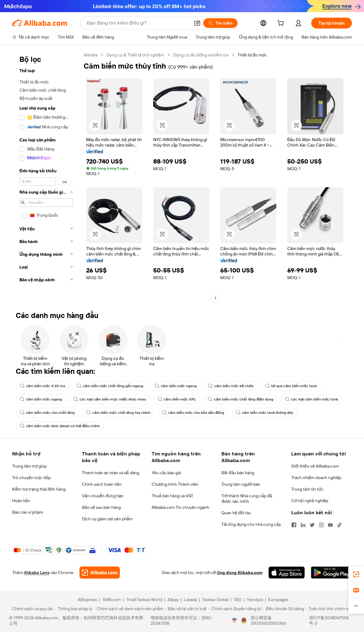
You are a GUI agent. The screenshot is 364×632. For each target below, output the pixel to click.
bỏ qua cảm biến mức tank (291, 386)
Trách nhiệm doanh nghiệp (316, 478)
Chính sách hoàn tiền (102, 484)
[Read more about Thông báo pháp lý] (74, 609)
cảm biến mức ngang (176, 386)
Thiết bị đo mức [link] (252, 55)
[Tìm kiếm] (220, 23)
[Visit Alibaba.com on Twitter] (312, 525)
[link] (356, 574)
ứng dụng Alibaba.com (240, 573)
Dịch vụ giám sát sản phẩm (107, 519)
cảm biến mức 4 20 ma (42, 386)
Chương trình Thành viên (175, 484)
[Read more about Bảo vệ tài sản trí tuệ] (186, 609)
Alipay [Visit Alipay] (173, 600)
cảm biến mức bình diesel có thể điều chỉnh (60, 426)
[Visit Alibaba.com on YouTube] (330, 525)
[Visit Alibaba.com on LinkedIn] (303, 525)
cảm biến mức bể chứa (231, 386)
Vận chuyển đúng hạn (103, 496)
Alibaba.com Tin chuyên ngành (180, 507)
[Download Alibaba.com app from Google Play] (331, 573)
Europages (278, 600)
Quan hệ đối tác (236, 513)
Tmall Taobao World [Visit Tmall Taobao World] (144, 600)
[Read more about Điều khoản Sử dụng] (283, 609)
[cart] (282, 24)
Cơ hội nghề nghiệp (310, 501)
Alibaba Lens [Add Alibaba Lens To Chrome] (37, 573)
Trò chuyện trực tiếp (31, 478)
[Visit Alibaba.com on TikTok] (339, 525)
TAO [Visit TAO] (238, 600)
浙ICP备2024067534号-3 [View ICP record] (329, 620)
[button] (197, 23)
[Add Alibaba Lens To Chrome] (100, 573)
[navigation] (46, 177)
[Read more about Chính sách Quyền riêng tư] (235, 609)
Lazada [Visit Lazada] (190, 600)
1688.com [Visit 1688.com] (111, 600)
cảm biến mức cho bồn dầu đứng (193, 413)
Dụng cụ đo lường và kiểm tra (201, 55)
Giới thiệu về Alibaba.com (315, 466)
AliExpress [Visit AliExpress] (87, 600)
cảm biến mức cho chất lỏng (47, 413)
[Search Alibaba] (138, 23)
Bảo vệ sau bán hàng (101, 507)
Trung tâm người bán (241, 484)
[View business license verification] (234, 620)
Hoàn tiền (21, 501)
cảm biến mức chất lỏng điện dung (241, 399)
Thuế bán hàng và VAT (172, 496)
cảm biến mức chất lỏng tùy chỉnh (118, 413)
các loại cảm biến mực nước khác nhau (110, 399)
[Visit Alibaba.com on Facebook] (294, 525)
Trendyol (255, 600)
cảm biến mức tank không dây (264, 413)
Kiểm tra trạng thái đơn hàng (39, 489)
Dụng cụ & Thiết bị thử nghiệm (135, 55)
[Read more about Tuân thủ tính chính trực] (330, 609)
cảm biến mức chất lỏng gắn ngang (110, 386)
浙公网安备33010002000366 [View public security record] (268, 620)
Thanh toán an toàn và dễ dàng (111, 473)
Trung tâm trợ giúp (29, 466)
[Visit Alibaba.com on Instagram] (321, 525)
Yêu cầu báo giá (166, 473)
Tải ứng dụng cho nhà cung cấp (251, 524)
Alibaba (91, 55)
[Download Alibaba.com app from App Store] (287, 573)
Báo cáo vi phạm (28, 512)
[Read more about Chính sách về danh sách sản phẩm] (129, 609)
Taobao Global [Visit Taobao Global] (215, 600)
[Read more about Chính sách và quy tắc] (32, 609)
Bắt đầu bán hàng (238, 473)
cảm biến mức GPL (177, 399)
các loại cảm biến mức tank (312, 399)
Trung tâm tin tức (307, 489)
